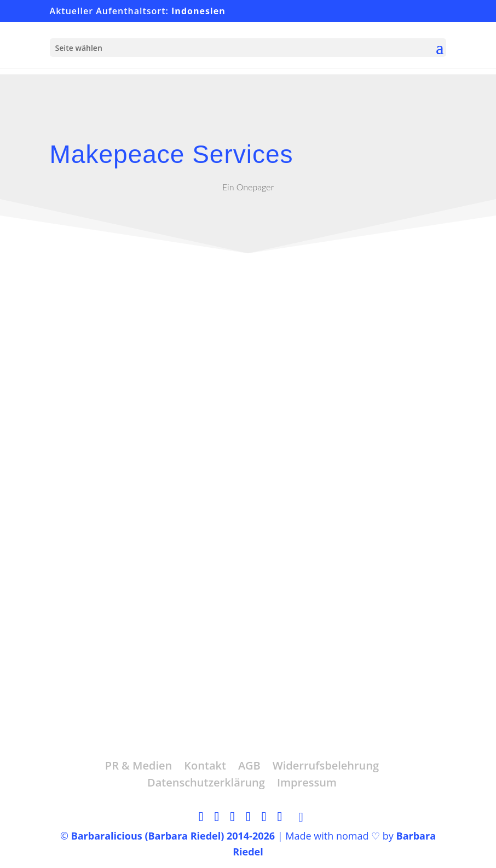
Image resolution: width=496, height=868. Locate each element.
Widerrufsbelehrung (326, 765)
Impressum (307, 782)
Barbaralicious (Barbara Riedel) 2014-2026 (173, 836)
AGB (249, 765)
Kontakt (205, 765)
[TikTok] (301, 817)
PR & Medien (139, 765)
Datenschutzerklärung (206, 782)
